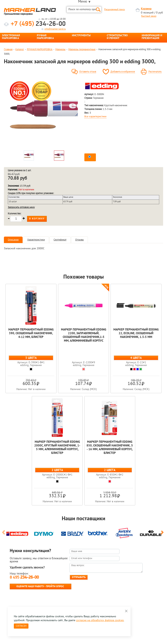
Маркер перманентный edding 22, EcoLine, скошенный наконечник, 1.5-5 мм (136, 334)
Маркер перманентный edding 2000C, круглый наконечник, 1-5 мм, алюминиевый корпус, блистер (57, 448)
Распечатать (155, 72)
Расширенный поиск (115, 10)
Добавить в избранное (123, 72)
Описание (13, 240)
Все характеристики (95, 117)
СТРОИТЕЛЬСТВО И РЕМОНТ (117, 37)
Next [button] (163, 534)
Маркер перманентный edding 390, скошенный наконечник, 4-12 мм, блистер (31, 334)
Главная (8, 49)
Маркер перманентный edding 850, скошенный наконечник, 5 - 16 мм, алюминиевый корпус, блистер (110, 448)
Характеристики (36, 240)
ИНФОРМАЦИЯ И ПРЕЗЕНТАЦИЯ (152, 37)
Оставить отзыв (88, 72)
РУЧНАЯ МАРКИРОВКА (45, 37)
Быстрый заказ (149, 16)
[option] (44, 114)
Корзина (146, 9)
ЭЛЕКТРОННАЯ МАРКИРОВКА (11, 37)
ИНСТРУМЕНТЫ (81, 36)
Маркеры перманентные (82, 49)
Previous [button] (4, 534)
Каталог (20, 49)
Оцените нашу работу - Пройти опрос (40, 587)
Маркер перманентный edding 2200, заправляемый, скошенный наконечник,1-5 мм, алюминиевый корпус (84, 335)
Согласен (21, 626)
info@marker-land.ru (55, 29)
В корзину (37, 219)
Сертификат (60, 240)
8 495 (24, 578)
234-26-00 (38, 24)
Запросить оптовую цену (21, 207)
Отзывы (80, 240)
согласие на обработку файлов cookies (100, 620)
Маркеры (60, 49)
